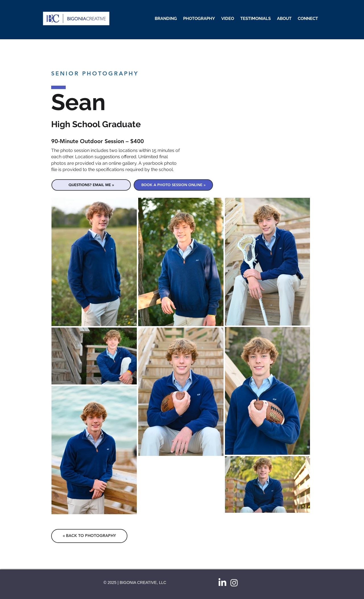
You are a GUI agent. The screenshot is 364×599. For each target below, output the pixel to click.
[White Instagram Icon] (234, 583)
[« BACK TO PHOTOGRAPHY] (89, 536)
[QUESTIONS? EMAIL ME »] (91, 185)
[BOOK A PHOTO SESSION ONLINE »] (173, 185)
